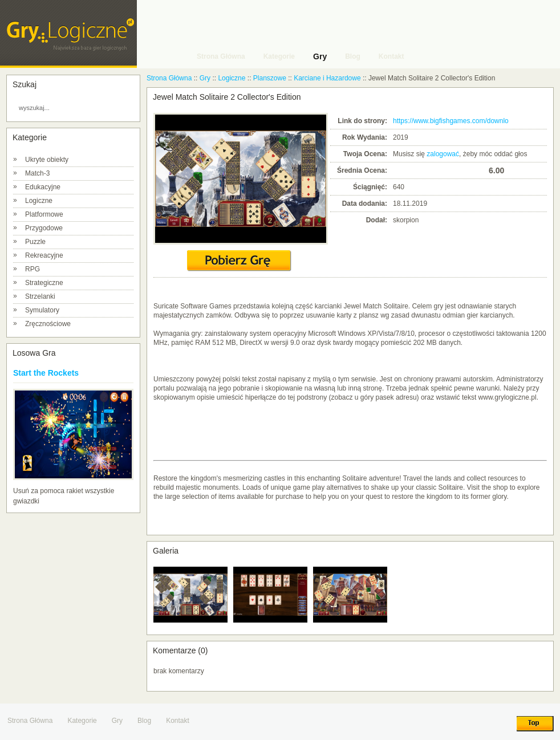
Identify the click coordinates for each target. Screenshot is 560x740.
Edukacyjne (43, 187)
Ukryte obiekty (47, 160)
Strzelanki (40, 296)
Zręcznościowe (48, 324)
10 (480, 170)
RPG (33, 269)
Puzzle (35, 242)
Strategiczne (44, 283)
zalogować (443, 154)
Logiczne (39, 201)
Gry (205, 78)
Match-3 (37, 173)
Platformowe (44, 214)
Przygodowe (44, 228)
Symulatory (42, 310)
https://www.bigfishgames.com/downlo (451, 121)
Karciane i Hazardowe (327, 78)
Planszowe (270, 78)
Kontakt (178, 721)
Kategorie (82, 721)
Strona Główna (169, 78)
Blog (144, 721)
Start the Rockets (46, 373)
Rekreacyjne (44, 255)
